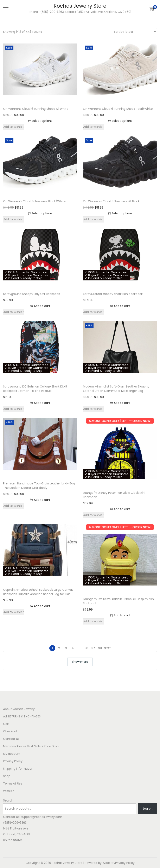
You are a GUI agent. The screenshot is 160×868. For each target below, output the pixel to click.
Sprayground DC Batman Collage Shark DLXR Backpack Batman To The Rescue (35, 389)
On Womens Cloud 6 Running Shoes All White (36, 109)
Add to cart (40, 306)
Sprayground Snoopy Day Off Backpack (31, 294)
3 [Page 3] (66, 648)
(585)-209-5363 (15, 823)
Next (107, 648)
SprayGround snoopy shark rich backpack (113, 294)
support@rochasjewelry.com (41, 817)
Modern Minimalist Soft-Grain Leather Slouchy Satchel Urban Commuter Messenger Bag (116, 389)
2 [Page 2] (59, 648)
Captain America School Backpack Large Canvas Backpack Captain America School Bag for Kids (38, 592)
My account (12, 754)
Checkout (10, 731)
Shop (7, 776)
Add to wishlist (14, 127)
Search (8, 800)
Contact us (11, 739)
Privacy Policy (13, 761)
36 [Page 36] (86, 648)
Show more (80, 662)
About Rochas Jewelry (19, 709)
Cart (6, 724)
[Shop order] (134, 32)
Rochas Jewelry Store (80, 6)
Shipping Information (18, 769)
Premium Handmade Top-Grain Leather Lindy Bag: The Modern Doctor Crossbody (39, 486)
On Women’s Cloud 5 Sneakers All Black (111, 201)
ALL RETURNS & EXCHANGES (22, 716)
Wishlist (8, 791)
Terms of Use (13, 783)
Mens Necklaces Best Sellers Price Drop (31, 746)
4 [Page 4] (73, 648)
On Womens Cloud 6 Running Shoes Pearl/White (118, 109)
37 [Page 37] (93, 648)
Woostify (109, 863)
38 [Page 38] (100, 648)
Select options (40, 121)
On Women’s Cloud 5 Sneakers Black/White (34, 201)
